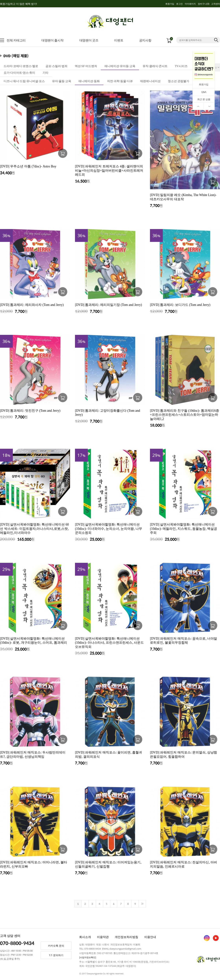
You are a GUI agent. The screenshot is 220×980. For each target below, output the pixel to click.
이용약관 (103, 937)
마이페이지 (190, 4)
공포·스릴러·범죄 (56, 66)
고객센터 (216, 4)
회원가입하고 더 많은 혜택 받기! (18, 4)
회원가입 (170, 4)
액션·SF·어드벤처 (86, 66)
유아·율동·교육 (62, 81)
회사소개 (85, 937)
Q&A (204, 92)
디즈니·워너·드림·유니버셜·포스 (24, 81)
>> (142, 904)
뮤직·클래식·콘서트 (155, 66)
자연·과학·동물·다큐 (120, 81)
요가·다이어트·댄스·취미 (19, 73)
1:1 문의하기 (56, 955)
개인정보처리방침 (126, 937)
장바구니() (203, 4)
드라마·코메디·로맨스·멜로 (21, 66)
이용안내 (150, 937)
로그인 (179, 4)
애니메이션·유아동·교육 (120, 66)
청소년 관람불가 (179, 81)
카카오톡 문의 (56, 946)
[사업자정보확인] (88, 957)
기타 (45, 73)
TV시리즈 (181, 66)
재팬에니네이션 (150, 81)
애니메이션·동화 (89, 81)
